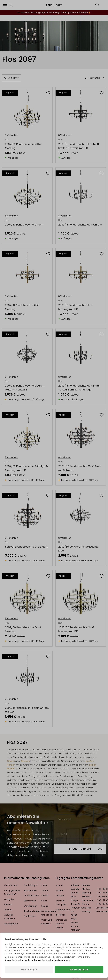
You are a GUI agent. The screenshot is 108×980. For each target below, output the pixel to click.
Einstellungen (29, 970)
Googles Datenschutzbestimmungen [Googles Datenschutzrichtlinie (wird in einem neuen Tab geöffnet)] (52, 960)
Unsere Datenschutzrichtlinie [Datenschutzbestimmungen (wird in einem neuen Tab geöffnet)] (19, 960)
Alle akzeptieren (79, 970)
